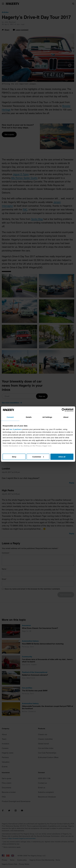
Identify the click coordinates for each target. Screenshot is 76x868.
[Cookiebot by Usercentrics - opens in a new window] (63, 410)
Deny (14, 457)
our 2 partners (16, 429)
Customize (38, 457)
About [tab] (66, 417)
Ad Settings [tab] (47, 417)
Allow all (62, 457)
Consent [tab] (10, 417)
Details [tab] (29, 417)
